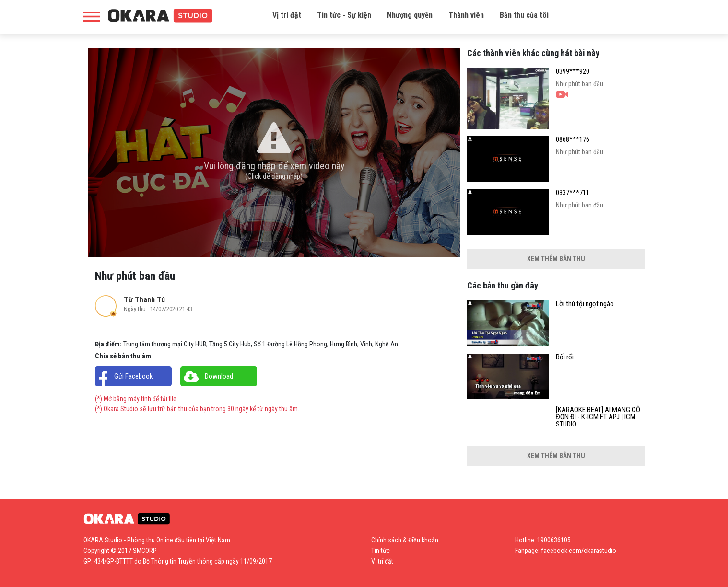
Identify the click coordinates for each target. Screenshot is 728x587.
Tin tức (381, 551)
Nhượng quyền (410, 15)
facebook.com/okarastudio (579, 551)
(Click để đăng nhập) (274, 176)
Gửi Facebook (134, 376)
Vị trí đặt (287, 15)
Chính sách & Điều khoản (405, 540)
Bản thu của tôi (524, 15)
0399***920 (573, 72)
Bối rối (565, 357)
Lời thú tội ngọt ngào (585, 304)
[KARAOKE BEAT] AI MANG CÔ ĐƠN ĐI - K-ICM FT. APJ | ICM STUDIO (598, 417)
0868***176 (573, 140)
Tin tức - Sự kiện (344, 15)
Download (219, 376)
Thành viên (466, 15)
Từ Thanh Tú (144, 300)
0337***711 (573, 193)
